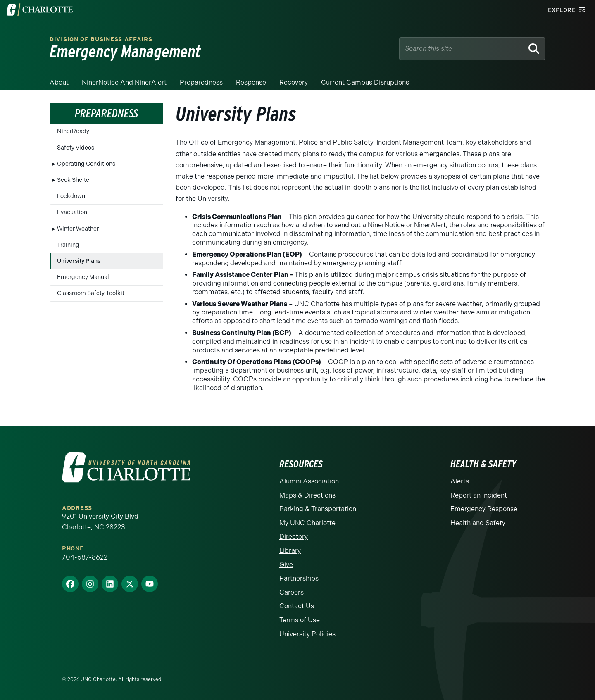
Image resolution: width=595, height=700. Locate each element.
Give (286, 565)
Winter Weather (78, 229)
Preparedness (201, 82)
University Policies (307, 634)
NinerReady (73, 131)
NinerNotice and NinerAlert (124, 82)
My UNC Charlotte (307, 523)
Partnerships (299, 578)
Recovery (294, 82)
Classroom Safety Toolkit (91, 293)
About (59, 82)
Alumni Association (309, 481)
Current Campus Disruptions (365, 82)
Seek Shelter (74, 180)
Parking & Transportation (318, 509)
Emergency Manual (83, 277)
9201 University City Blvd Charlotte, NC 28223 (100, 522)
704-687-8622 (85, 557)
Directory (294, 537)
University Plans (79, 261)
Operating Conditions (86, 164)
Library (290, 551)
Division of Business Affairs (101, 39)
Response (251, 82)
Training (68, 245)
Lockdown (71, 196)
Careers (292, 592)
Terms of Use (300, 620)
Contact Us (297, 606)
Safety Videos (76, 148)
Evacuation (72, 212)
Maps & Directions (307, 495)
